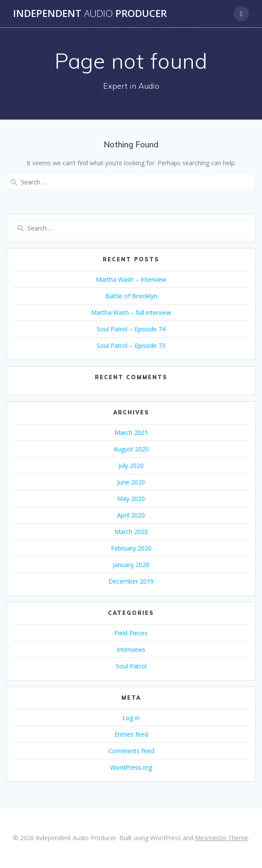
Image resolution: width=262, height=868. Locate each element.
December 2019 (131, 581)
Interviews (131, 649)
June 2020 (131, 482)
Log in (131, 718)
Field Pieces (131, 633)
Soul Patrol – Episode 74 (131, 329)
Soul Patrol (131, 666)
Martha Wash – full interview (131, 312)
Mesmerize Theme (222, 838)
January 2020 (131, 565)
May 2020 (131, 499)
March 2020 (131, 532)
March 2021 (131, 432)
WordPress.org (131, 767)
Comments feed (131, 751)
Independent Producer (90, 13)
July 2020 (131, 466)
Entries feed (131, 734)
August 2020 (131, 449)
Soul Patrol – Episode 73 (131, 346)
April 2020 (131, 515)
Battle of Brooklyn (131, 296)
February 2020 (131, 548)
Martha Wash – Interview (131, 279)
